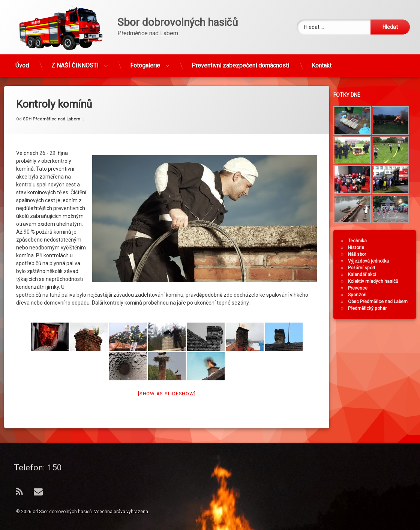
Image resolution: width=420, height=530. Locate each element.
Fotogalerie (145, 62)
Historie (359, 248)
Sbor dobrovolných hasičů (65, 512)
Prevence (361, 288)
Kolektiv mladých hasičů (376, 281)
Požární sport (365, 268)
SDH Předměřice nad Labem (52, 105)
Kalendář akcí (365, 275)
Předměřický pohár (371, 308)
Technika (361, 241)
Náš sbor (360, 254)
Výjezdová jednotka (372, 261)
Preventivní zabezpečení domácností (240, 62)
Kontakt (322, 62)
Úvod (22, 62)
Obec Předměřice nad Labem (381, 302)
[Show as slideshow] (167, 380)
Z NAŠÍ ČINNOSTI (75, 62)
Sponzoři (361, 295)
